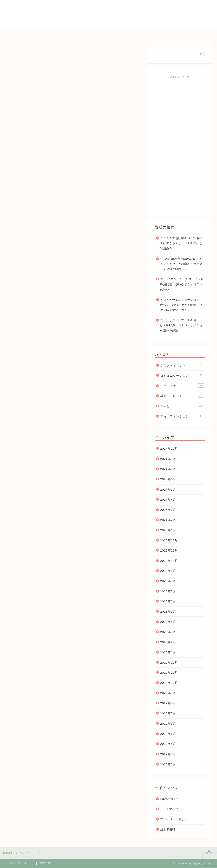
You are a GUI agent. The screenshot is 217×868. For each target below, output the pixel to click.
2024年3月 (168, 510)
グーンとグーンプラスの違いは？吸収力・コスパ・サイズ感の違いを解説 (181, 325)
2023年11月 (169, 550)
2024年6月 (168, 479)
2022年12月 (169, 662)
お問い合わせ (180, 34)
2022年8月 (168, 703)
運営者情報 (168, 829)
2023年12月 (169, 540)
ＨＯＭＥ (34, 34)
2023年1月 (168, 652)
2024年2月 (168, 520)
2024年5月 (168, 489)
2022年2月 (168, 764)
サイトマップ (169, 809)
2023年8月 (168, 581)
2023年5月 (168, 612)
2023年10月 (169, 561)
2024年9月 (168, 459)
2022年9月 (168, 693)
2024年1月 (168, 530)
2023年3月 (168, 632)
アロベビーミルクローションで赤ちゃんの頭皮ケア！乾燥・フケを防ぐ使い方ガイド (181, 305)
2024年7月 (168, 469)
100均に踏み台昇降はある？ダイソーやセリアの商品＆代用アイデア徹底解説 (181, 264)
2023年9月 (168, 571)
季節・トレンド (61, 34)
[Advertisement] (180, 144)
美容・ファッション (182, 416)
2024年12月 (169, 449)
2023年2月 (168, 642)
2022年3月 (168, 754)
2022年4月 (168, 744)
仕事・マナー (151, 34)
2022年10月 (169, 683)
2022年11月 (169, 673)
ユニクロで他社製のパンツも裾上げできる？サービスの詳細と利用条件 (181, 243)
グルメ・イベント (182, 365)
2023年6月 (168, 601)
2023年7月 (168, 591)
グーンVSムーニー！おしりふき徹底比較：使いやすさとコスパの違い (182, 284)
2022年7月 (168, 713)
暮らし (87, 34)
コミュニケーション (117, 34)
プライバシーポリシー (175, 819)
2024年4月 (168, 499)
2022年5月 (168, 734)
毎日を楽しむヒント (108, 14)
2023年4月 (168, 622)
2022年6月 (168, 723)
